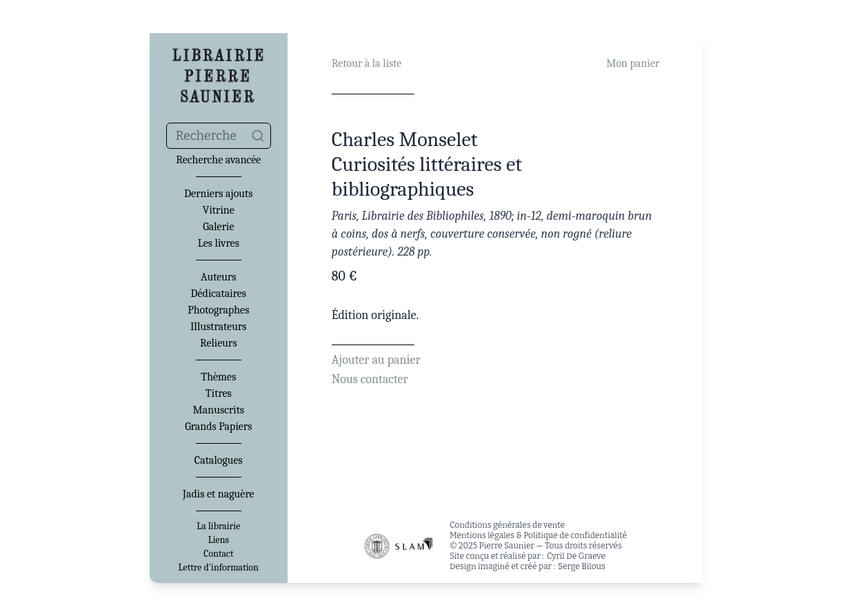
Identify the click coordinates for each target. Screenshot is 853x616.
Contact (218, 554)
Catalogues (219, 460)
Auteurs (219, 277)
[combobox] (219, 136)
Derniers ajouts (218, 194)
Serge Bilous (582, 566)
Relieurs (219, 343)
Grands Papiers (218, 427)
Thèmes (218, 377)
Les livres (219, 243)
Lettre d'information (219, 568)
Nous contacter (370, 379)
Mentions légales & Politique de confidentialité (538, 535)
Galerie (218, 227)
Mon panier (633, 63)
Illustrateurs (218, 327)
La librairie (218, 526)
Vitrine (219, 210)
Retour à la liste (367, 63)
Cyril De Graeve (576, 556)
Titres (219, 393)
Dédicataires (219, 294)
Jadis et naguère (218, 494)
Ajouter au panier (376, 360)
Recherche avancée (218, 160)
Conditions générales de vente (507, 525)
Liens (219, 540)
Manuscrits (219, 410)
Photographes (218, 310)
